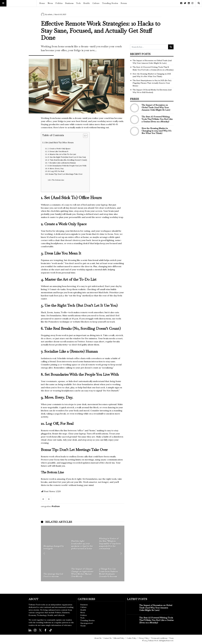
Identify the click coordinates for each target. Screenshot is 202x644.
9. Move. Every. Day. (56, 169)
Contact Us (107, 638)
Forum (124, 3)
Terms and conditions (159, 638)
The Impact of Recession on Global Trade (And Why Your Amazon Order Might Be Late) (156, 107)
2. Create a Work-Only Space (59, 149)
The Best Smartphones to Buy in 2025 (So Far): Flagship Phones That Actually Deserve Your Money (152, 83)
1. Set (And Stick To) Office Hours (59, 143)
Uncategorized (86, 623)
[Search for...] (149, 47)
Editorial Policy (119, 638)
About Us (98, 638)
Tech (78, 3)
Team (171, 638)
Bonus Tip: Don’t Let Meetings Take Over (66, 174)
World (83, 626)
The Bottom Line (58, 180)
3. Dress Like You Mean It (58, 151)
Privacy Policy (144, 638)
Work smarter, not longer (96, 482)
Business (69, 3)
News (50, 3)
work (86, 127)
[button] (44, 553)
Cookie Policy (132, 638)
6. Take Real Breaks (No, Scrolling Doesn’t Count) (67, 160)
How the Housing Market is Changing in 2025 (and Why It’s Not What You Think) (156, 131)
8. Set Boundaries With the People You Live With (67, 166)
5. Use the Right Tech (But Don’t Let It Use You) (67, 157)
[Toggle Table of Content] (84, 136)
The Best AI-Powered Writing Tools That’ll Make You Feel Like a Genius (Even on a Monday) (157, 119)
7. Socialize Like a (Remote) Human (62, 163)
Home (42, 3)
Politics (59, 3)
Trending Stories (110, 3)
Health (86, 3)
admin (50, 14)
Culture (96, 3)
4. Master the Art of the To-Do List (62, 154)
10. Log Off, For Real (56, 171)
